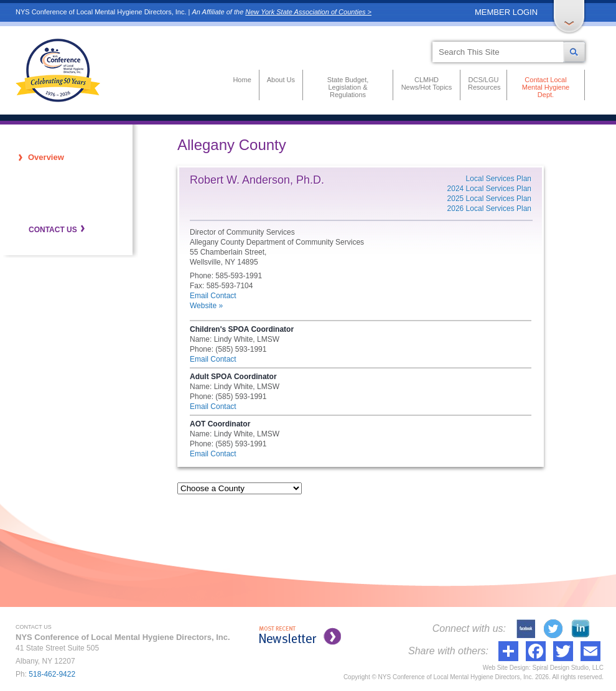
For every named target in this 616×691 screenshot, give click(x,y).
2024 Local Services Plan (489, 189)
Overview (46, 157)
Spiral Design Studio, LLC (568, 668)
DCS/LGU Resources (483, 83)
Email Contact (213, 296)
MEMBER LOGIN (506, 12)
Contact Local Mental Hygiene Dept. (546, 87)
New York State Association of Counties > (308, 12)
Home (242, 80)
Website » (206, 306)
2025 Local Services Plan (489, 199)
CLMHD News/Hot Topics (427, 83)
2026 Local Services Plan (489, 209)
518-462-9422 (52, 674)
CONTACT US (53, 230)
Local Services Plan (499, 179)
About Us (281, 80)
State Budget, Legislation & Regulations (348, 87)
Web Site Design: (507, 668)
